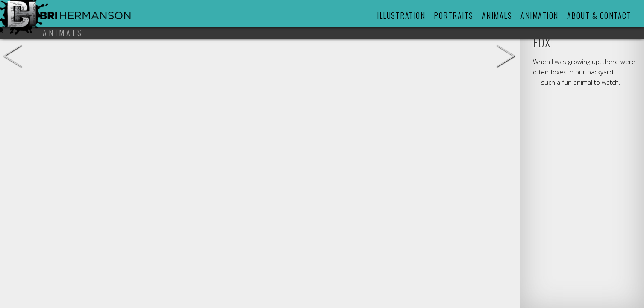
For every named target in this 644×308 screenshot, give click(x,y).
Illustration (401, 15)
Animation (540, 15)
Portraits (454, 15)
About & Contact (599, 15)
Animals (497, 15)
